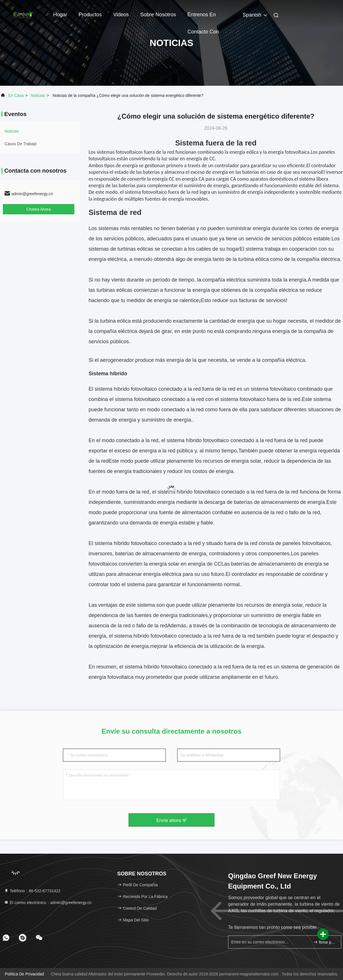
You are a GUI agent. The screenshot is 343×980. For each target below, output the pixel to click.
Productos (90, 15)
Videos (121, 15)
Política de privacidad (24, 974)
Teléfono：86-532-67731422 (32, 891)
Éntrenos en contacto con (203, 17)
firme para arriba (325, 942)
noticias (38, 95)
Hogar (60, 15)
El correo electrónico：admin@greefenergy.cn (48, 903)
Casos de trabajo (21, 144)
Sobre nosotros (158, 15)
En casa (16, 95)
